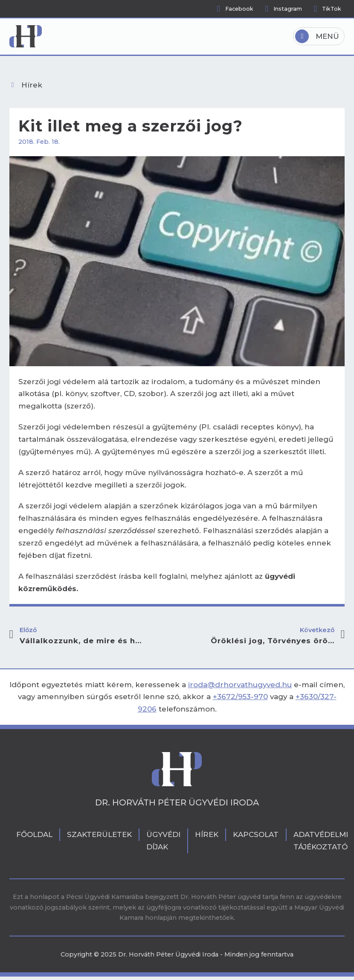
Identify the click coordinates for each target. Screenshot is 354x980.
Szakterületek (99, 834)
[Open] (319, 36)
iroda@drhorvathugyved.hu (240, 685)
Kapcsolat (256, 834)
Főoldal (34, 834)
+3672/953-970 (240, 697)
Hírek (207, 834)
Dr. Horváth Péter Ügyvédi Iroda (177, 803)
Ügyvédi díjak (163, 841)
